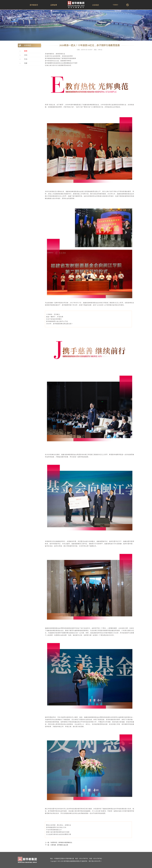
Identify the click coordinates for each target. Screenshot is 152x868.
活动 (26, 55)
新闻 (133, 38)
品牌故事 (54, 5)
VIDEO (115, 5)
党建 (26, 63)
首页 (122, 38)
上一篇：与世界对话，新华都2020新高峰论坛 (59, 842)
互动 (26, 59)
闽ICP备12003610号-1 (95, 861)
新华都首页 (34, 5)
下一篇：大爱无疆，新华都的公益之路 (57, 845)
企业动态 (96, 5)
